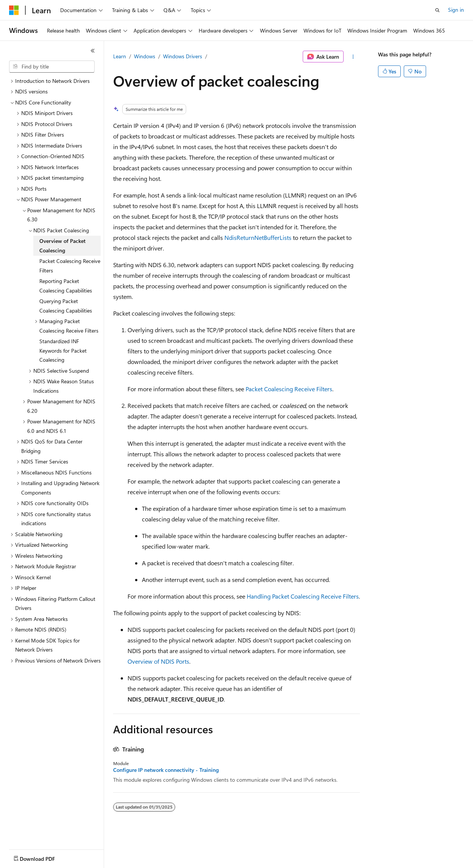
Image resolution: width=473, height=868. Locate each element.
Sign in (456, 10)
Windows (145, 56)
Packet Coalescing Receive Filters (289, 389)
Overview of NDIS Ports (158, 661)
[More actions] (353, 57)
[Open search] (437, 10)
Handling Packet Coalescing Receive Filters (303, 596)
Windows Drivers (183, 56)
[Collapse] (93, 51)
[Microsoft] (14, 10)
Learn (120, 56)
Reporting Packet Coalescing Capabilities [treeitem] (66, 286)
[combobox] (52, 67)
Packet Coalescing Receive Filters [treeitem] (70, 266)
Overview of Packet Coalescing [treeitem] (62, 246)
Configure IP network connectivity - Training (166, 770)
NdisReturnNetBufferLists (258, 237)
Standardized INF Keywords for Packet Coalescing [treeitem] (63, 350)
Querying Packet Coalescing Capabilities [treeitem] (66, 306)
